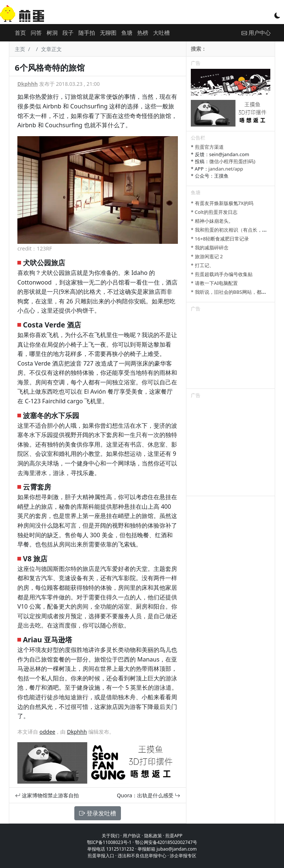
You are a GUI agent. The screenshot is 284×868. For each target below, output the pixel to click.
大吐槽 (161, 33)
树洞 (52, 33)
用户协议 (132, 836)
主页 (20, 49)
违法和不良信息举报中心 (142, 856)
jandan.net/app (226, 169)
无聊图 (108, 33)
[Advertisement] (231, 351)
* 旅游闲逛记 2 (207, 256)
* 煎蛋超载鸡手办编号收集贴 (222, 274)
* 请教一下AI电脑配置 (214, 283)
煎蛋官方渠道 (209, 147)
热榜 (143, 33)
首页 (20, 33)
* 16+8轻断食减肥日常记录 (220, 239)
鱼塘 (127, 33)
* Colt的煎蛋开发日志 (214, 212)
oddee (48, 732)
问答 (36, 33)
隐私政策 (153, 836)
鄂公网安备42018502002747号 (166, 842)
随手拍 (87, 33)
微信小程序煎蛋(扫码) (232, 161)
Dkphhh (28, 84)
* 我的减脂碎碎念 (210, 248)
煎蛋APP (174, 836)
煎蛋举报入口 (101, 856)
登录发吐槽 (98, 813)
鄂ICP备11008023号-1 (109, 842)
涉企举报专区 (183, 856)
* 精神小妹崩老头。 (212, 221)
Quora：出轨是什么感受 (148, 795)
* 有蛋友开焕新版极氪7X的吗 (222, 203)
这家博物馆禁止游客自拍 (47, 795)
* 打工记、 (202, 265)
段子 (68, 33)
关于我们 (111, 836)
